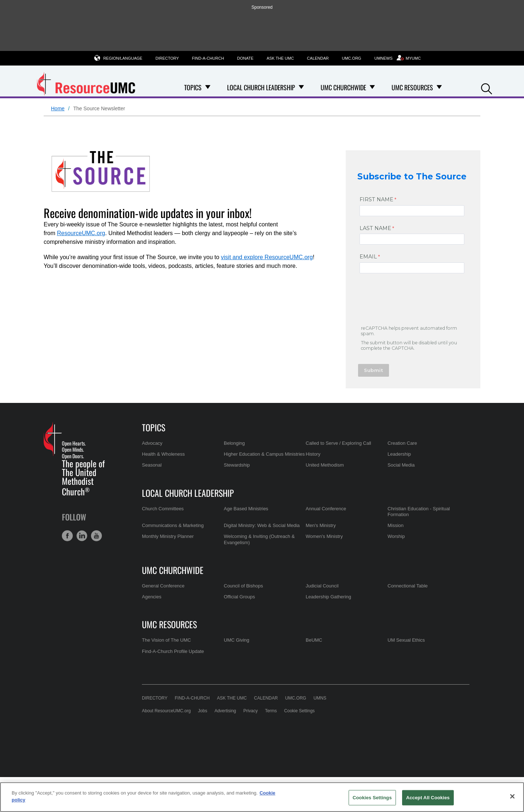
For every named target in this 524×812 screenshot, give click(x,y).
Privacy (251, 711)
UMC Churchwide (173, 570)
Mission (396, 525)
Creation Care (402, 443)
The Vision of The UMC (166, 640)
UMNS (320, 698)
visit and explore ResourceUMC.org (267, 257)
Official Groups (239, 597)
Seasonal (152, 465)
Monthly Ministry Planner (168, 536)
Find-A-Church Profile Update (173, 651)
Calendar (318, 58)
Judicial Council (322, 586)
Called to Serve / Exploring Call (338, 443)
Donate (245, 58)
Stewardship (237, 465)
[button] (487, 88)
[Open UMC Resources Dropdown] (439, 87)
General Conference (163, 586)
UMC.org (352, 58)
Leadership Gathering (328, 597)
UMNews (384, 58)
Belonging (234, 443)
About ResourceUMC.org (166, 711)
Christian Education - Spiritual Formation (419, 512)
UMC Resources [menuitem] (412, 87)
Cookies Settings (372, 798)
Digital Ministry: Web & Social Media (262, 525)
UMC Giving (237, 640)
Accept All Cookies (428, 798)
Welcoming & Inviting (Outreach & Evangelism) (259, 539)
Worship (396, 536)
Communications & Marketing (173, 525)
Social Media (401, 465)
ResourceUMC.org (81, 233)
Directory (167, 58)
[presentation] (414, 301)
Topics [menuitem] (193, 87)
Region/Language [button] (123, 58)
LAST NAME (375, 228)
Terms (271, 711)
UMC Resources (169, 624)
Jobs (203, 711)
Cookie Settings (299, 711)
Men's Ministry (321, 525)
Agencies (152, 597)
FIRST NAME (376, 199)
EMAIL (368, 257)
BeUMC (314, 640)
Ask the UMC (280, 58)
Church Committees (163, 509)
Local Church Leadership (188, 493)
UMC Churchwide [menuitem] (343, 87)
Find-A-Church (208, 58)
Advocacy (152, 443)
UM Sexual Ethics (406, 640)
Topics (154, 427)
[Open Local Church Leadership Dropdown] (301, 87)
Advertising (225, 711)
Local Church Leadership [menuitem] (261, 87)
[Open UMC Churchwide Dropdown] (372, 87)
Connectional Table (408, 586)
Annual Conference (326, 509)
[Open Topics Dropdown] (208, 87)
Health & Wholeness (163, 454)
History (313, 454)
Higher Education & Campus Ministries (264, 454)
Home (58, 108)
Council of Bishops (243, 586)
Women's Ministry (324, 536)
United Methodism (325, 465)
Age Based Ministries (246, 509)
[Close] (512, 796)
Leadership (399, 454)
